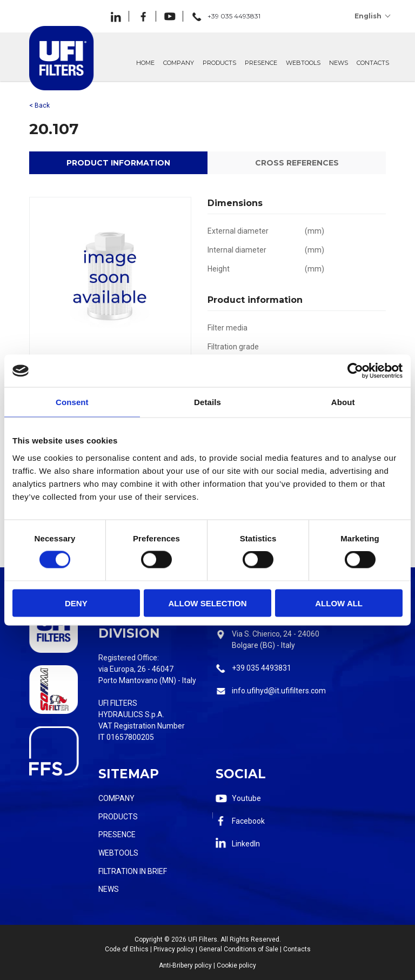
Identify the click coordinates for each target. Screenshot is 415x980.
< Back (39, 105)
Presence (117, 835)
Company (116, 798)
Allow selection (207, 603)
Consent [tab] (72, 402)
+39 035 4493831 (262, 668)
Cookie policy (236, 965)
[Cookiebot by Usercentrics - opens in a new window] (355, 371)
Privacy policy (174, 949)
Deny (76, 603)
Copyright (149, 939)
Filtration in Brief (133, 871)
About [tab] (343, 402)
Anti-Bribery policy (185, 965)
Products (118, 817)
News (109, 889)
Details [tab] (207, 402)
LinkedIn (246, 844)
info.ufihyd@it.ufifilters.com (279, 691)
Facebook (248, 821)
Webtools (118, 853)
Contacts (297, 949)
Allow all (339, 603)
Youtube (246, 798)
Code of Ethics (127, 949)
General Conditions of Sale (239, 949)
